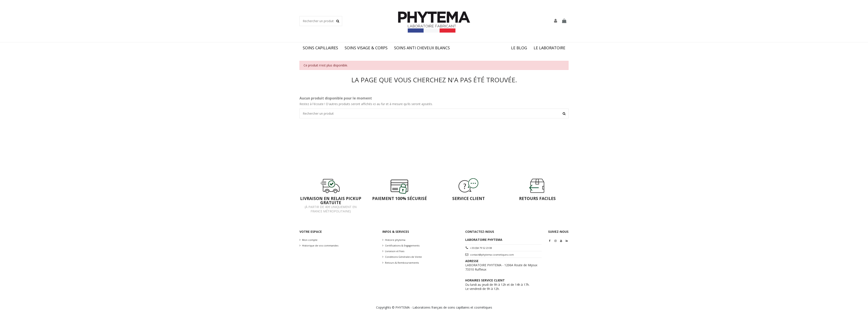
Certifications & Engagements (402, 245)
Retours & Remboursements (402, 263)
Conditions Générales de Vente (403, 257)
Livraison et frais (395, 251)
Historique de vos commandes (320, 245)
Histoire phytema (395, 240)
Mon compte (310, 240)
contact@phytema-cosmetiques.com (492, 255)
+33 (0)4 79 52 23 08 (481, 248)
